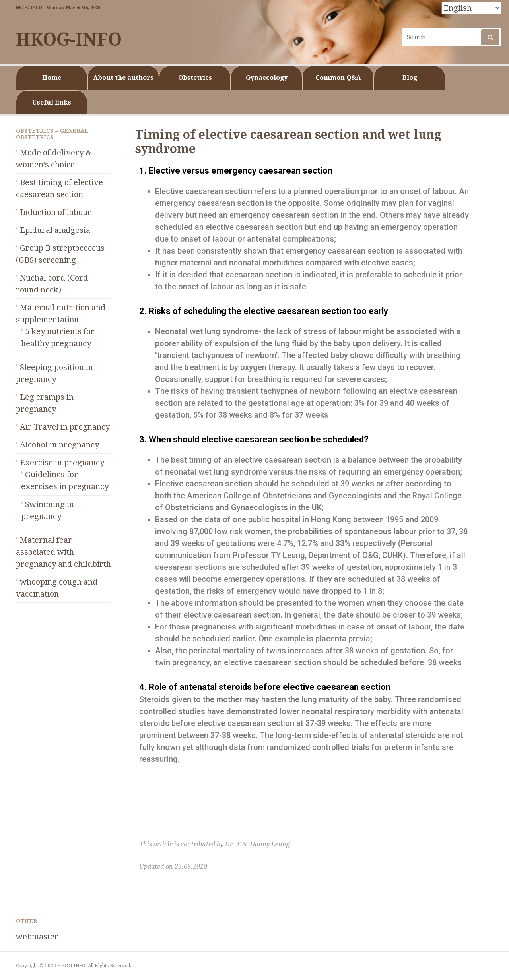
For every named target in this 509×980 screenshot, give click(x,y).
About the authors (123, 78)
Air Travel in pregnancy (65, 427)
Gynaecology (267, 78)
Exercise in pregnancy (62, 463)
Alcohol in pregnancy (59, 445)
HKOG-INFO (69, 40)
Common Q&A (338, 78)
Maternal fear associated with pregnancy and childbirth (63, 552)
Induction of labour (56, 212)
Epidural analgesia (55, 230)
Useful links (52, 102)
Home (52, 78)
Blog (410, 78)
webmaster (37, 937)
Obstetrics (195, 78)
